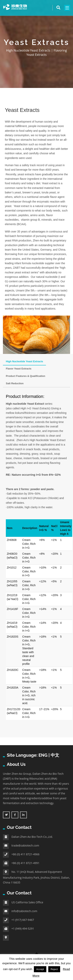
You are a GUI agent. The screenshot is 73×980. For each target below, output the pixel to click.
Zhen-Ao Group (21, 774)
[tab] (30, 382)
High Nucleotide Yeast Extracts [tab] (24, 361)
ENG (43, 755)
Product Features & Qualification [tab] (26, 376)
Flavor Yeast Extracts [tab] (19, 369)
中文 (55, 755)
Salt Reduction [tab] (15, 383)
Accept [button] (40, 969)
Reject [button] (54, 969)
